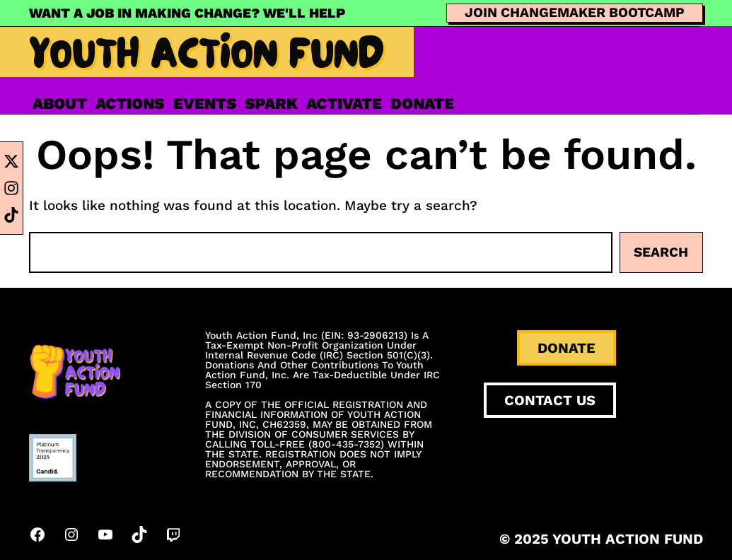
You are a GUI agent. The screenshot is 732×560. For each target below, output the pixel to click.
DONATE (567, 348)
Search (661, 252)
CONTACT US (550, 400)
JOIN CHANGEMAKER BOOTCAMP (575, 12)
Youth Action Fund (207, 60)
